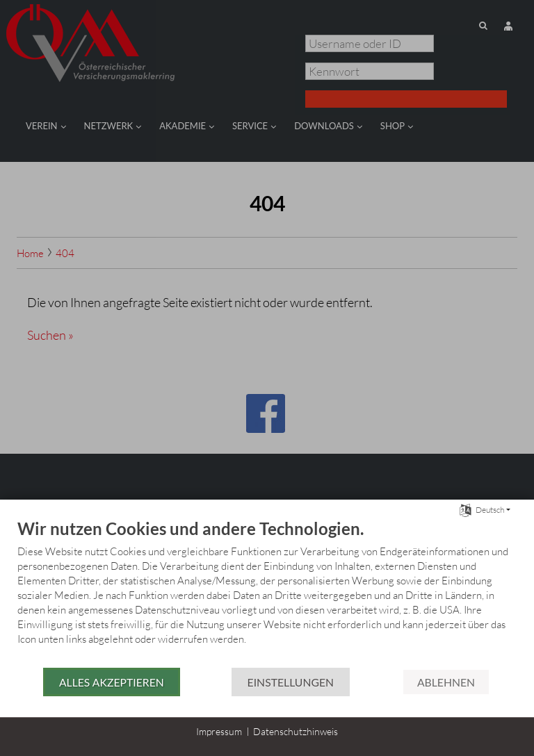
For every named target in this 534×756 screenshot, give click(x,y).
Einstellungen (291, 682)
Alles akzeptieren (112, 682)
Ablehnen (446, 682)
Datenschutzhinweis (296, 731)
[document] (267, 592)
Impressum (219, 731)
